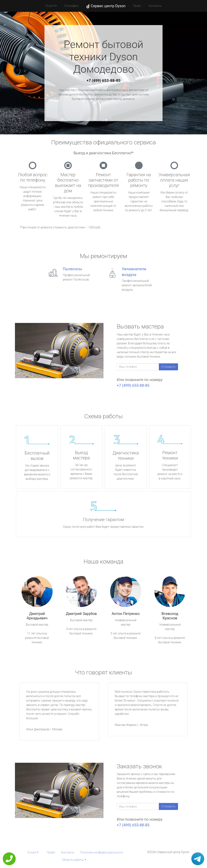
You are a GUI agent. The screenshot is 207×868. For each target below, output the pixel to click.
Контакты (155, 6)
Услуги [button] (50, 6)
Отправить (168, 367)
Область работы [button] (73, 860)
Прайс (137, 6)
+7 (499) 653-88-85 (103, 81)
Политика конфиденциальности (101, 852)
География (71, 6)
